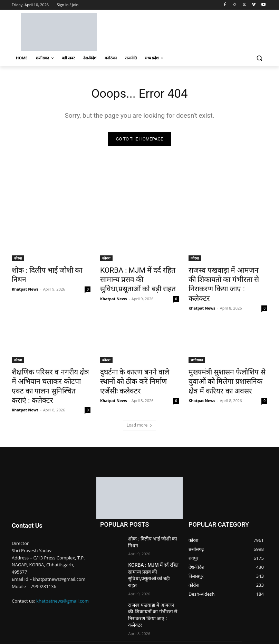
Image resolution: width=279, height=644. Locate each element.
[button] (259, 58)
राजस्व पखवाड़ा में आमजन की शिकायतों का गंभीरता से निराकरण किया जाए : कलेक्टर (224, 279)
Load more (140, 397)
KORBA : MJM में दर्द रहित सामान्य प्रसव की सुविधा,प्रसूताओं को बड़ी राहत (139, 279)
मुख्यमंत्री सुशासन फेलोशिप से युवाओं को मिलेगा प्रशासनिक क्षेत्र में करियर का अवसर (227, 366)
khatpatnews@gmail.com (62, 573)
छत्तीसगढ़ (197, 347)
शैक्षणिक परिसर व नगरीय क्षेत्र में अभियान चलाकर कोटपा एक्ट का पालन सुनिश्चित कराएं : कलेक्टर (46, 366)
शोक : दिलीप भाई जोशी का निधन (47, 271)
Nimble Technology (62, 630)
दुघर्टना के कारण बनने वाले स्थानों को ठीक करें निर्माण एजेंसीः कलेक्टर (138, 362)
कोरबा (18, 260)
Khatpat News (25, 279)
